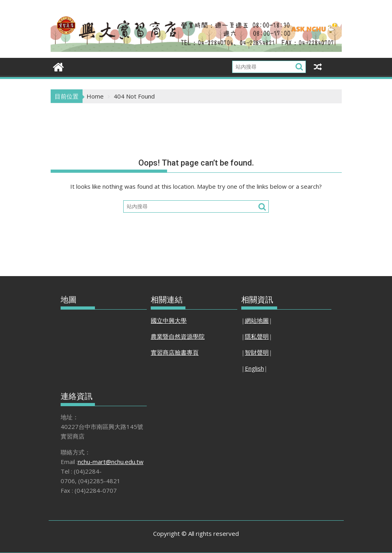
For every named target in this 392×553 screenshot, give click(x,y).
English (254, 368)
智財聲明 (257, 352)
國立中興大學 (169, 320)
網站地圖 (257, 320)
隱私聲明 (257, 336)
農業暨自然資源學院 (178, 336)
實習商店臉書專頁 (175, 352)
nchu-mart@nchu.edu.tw (111, 462)
